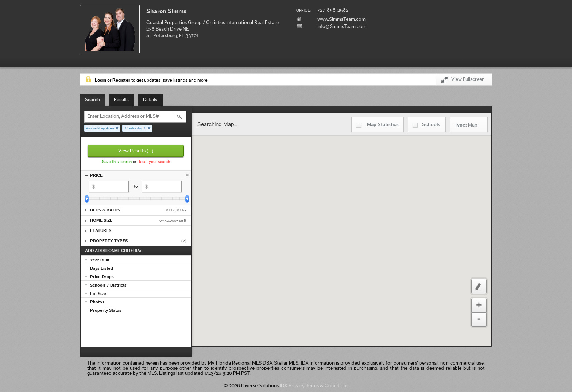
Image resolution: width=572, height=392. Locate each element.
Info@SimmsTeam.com (342, 27)
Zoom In (479, 305)
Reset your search (154, 162)
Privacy (297, 386)
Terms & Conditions (327, 386)
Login (101, 80)
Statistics (383, 125)
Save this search (117, 162)
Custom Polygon (479, 286)
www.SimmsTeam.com (341, 19)
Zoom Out (479, 320)
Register (121, 80)
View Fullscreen (463, 81)
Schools (431, 125)
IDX (284, 386)
